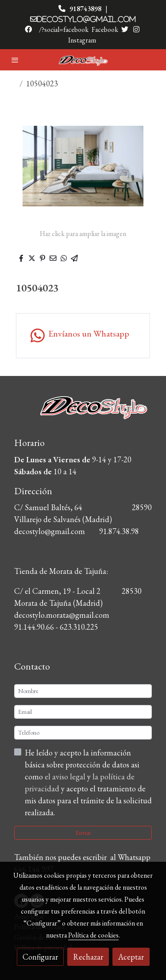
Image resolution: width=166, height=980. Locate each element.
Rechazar (88, 957)
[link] (83, 60)
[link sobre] (83, 413)
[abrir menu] (15, 60)
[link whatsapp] (83, 336)
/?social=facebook (64, 29)
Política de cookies (93, 935)
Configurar (40, 957)
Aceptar (131, 957)
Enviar (83, 833)
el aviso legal (66, 777)
